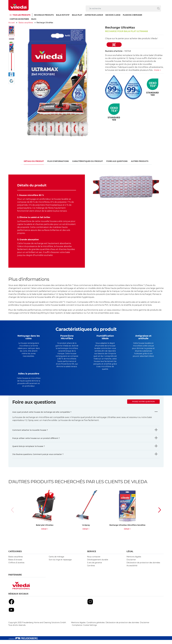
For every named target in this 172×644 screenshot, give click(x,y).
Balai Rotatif (63, 15)
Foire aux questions (117, 161)
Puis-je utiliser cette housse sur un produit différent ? (36, 442)
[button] (157, 514)
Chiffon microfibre (19, 19)
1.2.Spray (86, 529)
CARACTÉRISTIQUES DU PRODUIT (88, 161)
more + (157, 70)
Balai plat (77, 15)
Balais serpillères (26, 23)
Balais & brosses (15, 564)
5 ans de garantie (95, 567)
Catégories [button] (15, 556)
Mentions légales (134, 561)
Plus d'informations (58, 161)
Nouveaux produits (44, 15)
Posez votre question (143, 406)
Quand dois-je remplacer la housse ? (29, 450)
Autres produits (140, 161)
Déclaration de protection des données (143, 567)
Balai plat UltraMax (45, 529)
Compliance (77, 629)
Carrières (91, 570)
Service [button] (92, 556)
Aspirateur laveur (94, 15)
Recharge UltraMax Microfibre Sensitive (127, 529)
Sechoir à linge (113, 15)
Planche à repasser (132, 15)
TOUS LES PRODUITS (21, 15)
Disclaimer (131, 564)
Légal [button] (130, 556)
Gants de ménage (56, 561)
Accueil (12, 23)
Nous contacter (94, 561)
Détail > (45, 533)
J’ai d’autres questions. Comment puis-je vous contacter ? (38, 458)
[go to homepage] (18, 5)
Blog (34, 19)
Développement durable (98, 564)
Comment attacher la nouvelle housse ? (30, 434)
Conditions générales (96, 627)
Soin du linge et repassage (60, 564)
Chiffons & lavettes (16, 567)
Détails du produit (34, 161)
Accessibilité (132, 570)
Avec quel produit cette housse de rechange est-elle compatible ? (42, 416)
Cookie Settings (90, 629)
